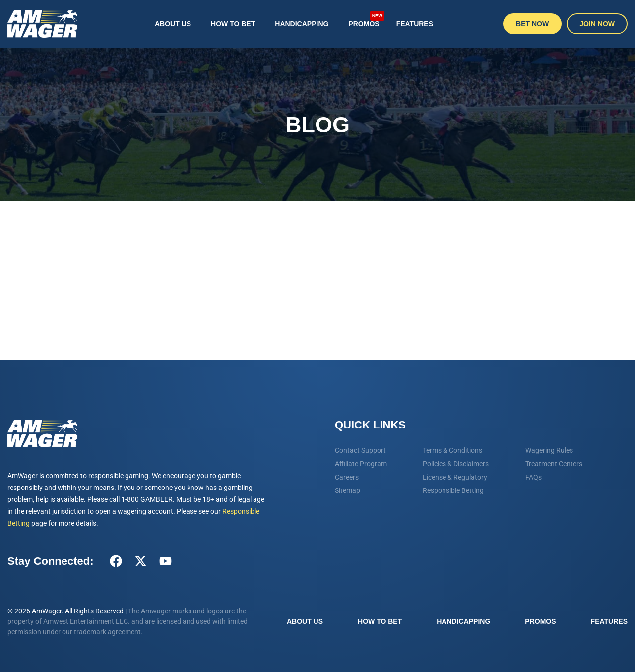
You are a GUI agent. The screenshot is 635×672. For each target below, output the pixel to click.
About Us (173, 24)
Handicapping (302, 24)
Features (415, 24)
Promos (366, 19)
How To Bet (233, 24)
